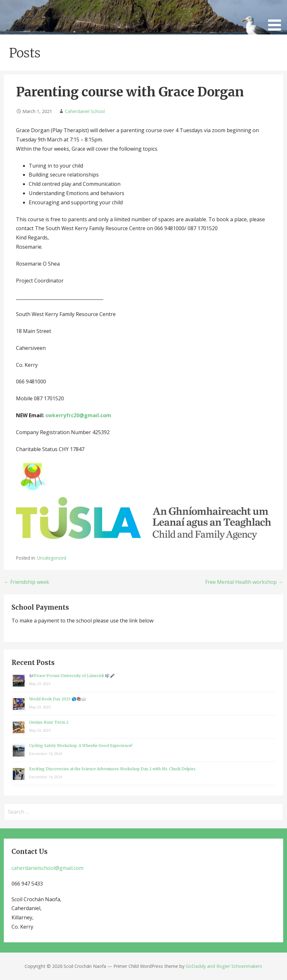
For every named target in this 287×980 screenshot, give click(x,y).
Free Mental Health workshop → (244, 582)
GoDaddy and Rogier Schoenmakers (224, 966)
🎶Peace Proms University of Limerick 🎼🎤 (72, 676)
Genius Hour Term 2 (49, 722)
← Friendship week (27, 582)
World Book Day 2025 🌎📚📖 (58, 699)
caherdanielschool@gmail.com (47, 868)
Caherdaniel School (85, 111)
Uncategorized (52, 558)
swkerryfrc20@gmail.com (78, 415)
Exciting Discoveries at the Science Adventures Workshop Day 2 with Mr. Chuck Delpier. (113, 769)
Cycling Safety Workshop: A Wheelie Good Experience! (81, 746)
